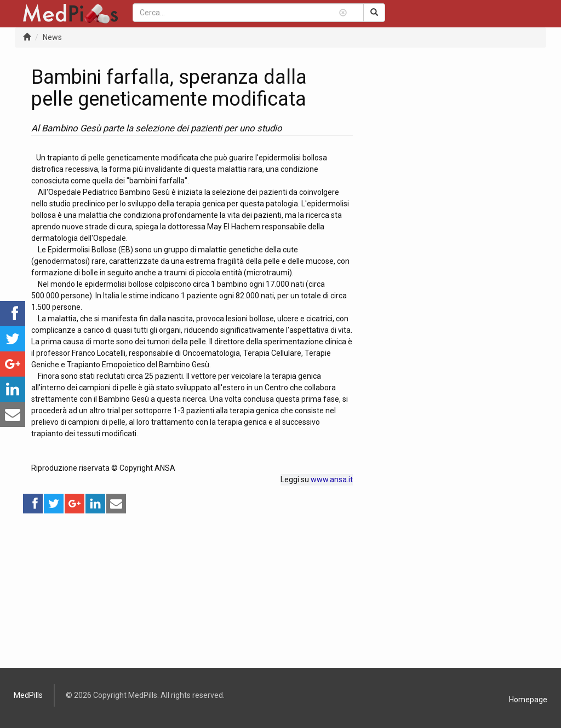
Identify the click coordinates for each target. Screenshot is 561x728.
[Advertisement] (192, 591)
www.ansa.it (332, 479)
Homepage (528, 700)
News (52, 37)
